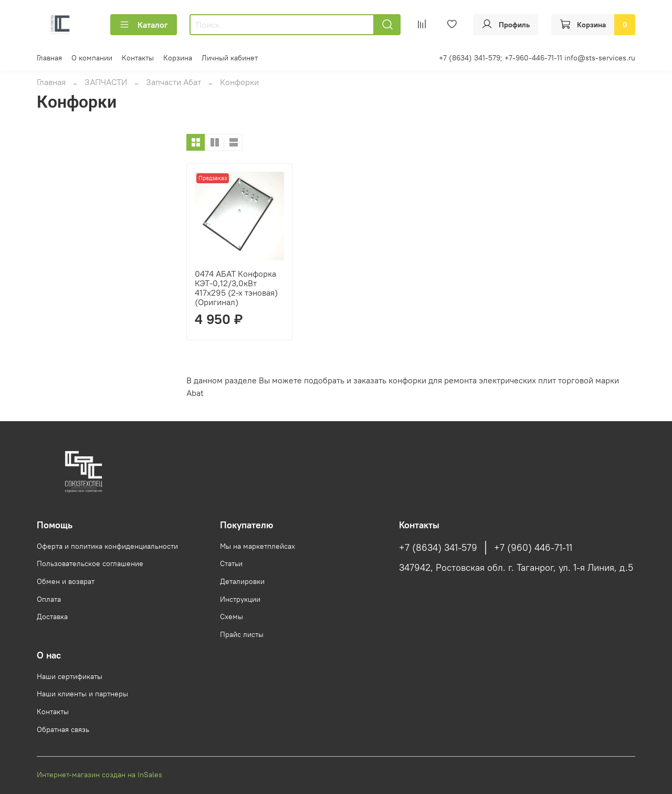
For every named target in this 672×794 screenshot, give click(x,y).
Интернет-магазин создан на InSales (99, 775)
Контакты (138, 58)
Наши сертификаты (70, 676)
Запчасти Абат (174, 82)
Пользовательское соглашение (90, 563)
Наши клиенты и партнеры (82, 694)
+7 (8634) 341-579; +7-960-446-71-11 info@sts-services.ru (537, 58)
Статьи (231, 563)
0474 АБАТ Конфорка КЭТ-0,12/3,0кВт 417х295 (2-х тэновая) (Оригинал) (236, 288)
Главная (49, 58)
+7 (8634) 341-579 (438, 548)
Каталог (144, 25)
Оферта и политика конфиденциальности (107, 546)
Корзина (178, 58)
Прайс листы (242, 634)
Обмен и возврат (66, 581)
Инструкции (240, 599)
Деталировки (242, 581)
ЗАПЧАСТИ (106, 82)
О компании (92, 58)
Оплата (49, 599)
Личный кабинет (230, 58)
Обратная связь (63, 729)
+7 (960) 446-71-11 (533, 548)
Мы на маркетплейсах (258, 546)
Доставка (52, 617)
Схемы (232, 617)
